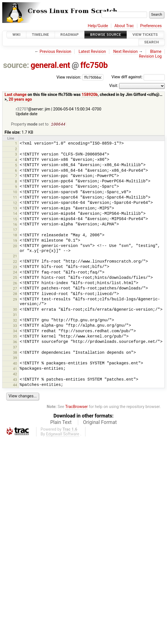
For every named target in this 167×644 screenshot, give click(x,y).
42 (15, 375)
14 (15, 214)
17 (15, 230)
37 (15, 348)
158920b (90, 95)
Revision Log (150, 56)
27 (15, 289)
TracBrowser (77, 407)
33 (15, 326)
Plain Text (61, 423)
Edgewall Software (63, 435)
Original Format (100, 423)
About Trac (124, 26)
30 (15, 310)
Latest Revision (92, 52)
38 (15, 353)
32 (15, 321)
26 (15, 284)
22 (15, 262)
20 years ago (20, 99)
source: (16, 65)
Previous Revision (55, 52)
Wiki (16, 35)
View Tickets (145, 35)
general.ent (50, 65)
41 (15, 369)
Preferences (151, 26)
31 (15, 315)
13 (15, 209)
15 (15, 220)
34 (15, 332)
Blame (156, 52)
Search (152, 42)
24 (15, 273)
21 (15, 257)
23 (15, 267)
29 (15, 300)
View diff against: (138, 77)
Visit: (114, 86)
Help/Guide (98, 26)
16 (15, 225)
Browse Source (106, 35)
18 (15, 236)
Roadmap (70, 35)
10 (15, 193)
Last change (16, 95)
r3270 (21, 109)
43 (15, 380)
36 (15, 342)
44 (15, 385)
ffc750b (94, 65)
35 (15, 337)
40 (15, 364)
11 (15, 198)
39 (15, 358)
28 (15, 294)
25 (15, 278)
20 (15, 246)
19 (15, 241)
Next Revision (125, 52)
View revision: (69, 77)
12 (15, 203)
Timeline (40, 35)
